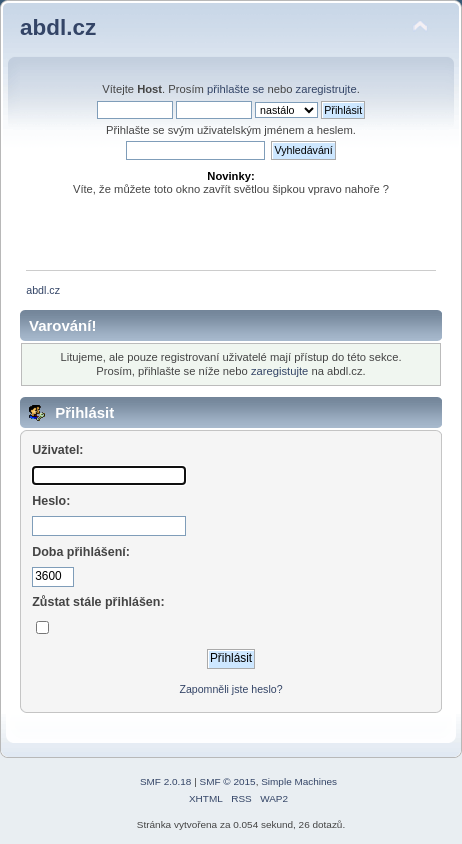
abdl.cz (58, 27)
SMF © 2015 (228, 781)
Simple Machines (299, 781)
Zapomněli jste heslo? (230, 689)
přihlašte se (235, 89)
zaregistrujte (326, 89)
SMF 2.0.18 (166, 781)
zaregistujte (279, 371)
